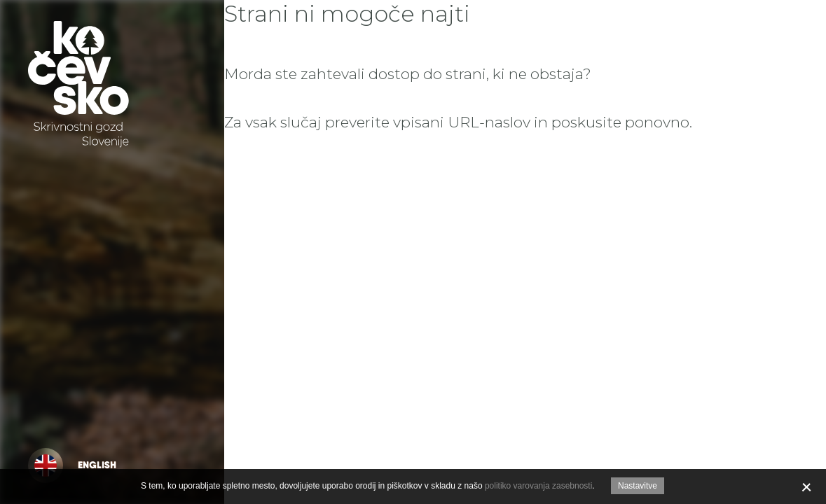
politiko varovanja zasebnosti (538, 486)
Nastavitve (638, 486)
